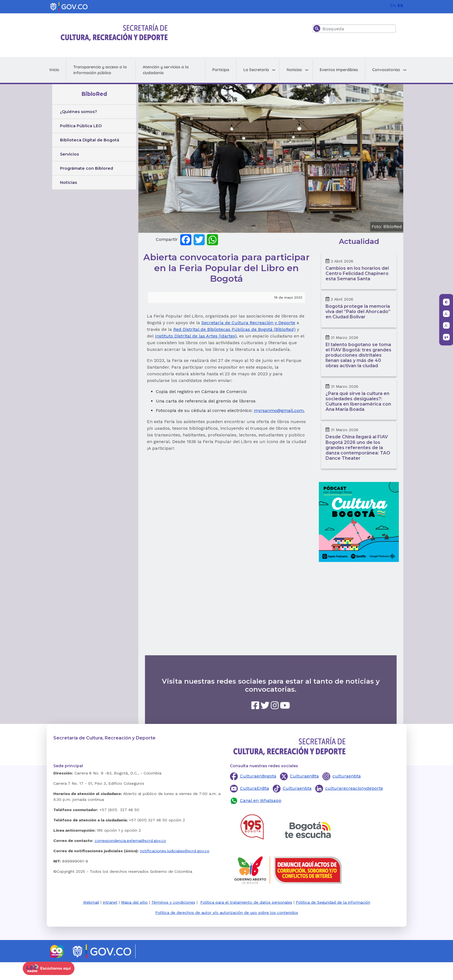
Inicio (54, 70)
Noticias (294, 70)
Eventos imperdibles (339, 70)
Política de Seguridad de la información (333, 902)
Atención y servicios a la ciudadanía (166, 70)
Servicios (69, 154)
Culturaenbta (297, 788)
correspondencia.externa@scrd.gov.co (130, 841)
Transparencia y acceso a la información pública (100, 70)
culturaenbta (347, 776)
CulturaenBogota (258, 776)
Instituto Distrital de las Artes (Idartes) (196, 336)
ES (400, 5)
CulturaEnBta (255, 788)
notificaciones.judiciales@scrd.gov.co (175, 851)
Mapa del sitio (134, 902)
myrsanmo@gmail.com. (279, 410)
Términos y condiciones (173, 902)
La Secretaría (256, 70)
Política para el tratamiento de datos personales (246, 902)
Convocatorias (386, 70)
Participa (221, 70)
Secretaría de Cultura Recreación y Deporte (248, 323)
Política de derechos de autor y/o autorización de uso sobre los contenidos (227, 912)
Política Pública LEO (81, 126)
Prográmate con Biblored (87, 168)
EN (393, 5)
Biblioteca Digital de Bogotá (90, 140)
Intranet (110, 902)
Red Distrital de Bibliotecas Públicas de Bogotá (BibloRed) (234, 329)
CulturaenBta (304, 776)
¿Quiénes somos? (79, 112)
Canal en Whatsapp (261, 800)
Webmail (91, 902)
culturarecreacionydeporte (354, 788)
